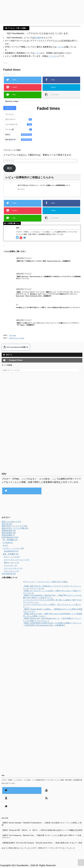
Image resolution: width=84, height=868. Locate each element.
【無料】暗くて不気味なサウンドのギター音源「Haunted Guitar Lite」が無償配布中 (43, 261)
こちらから (53, 56)
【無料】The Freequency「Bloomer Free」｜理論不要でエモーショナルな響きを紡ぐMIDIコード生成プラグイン (41, 836)
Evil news (13, 335)
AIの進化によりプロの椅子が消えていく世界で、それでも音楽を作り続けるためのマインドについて (48, 307)
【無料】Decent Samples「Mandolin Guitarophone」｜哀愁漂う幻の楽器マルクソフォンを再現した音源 (42, 824)
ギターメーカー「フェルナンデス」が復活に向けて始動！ (46, 582)
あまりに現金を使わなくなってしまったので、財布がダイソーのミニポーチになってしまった (38, 848)
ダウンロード (10, 108)
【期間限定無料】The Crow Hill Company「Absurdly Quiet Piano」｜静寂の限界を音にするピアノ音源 (42, 843)
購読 (10, 168)
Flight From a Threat (17, 338)
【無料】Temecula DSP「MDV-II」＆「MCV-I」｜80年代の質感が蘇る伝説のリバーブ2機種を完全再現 (42, 830)
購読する (8, 355)
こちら (59, 47)
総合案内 (38, 38)
